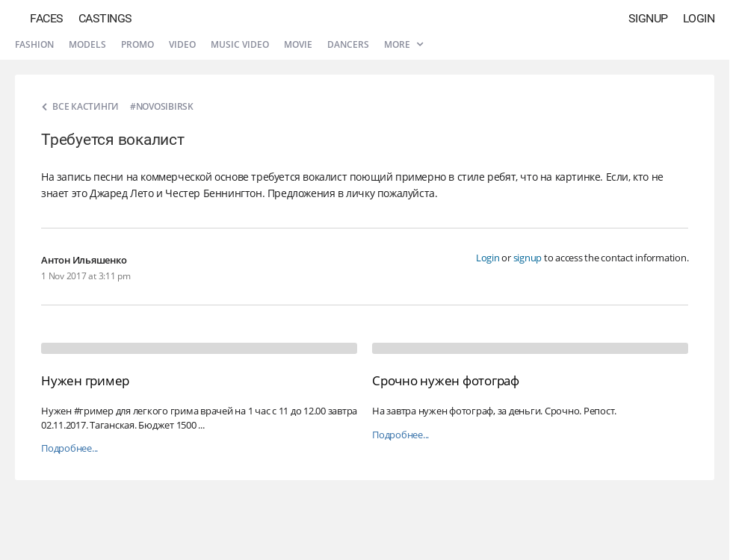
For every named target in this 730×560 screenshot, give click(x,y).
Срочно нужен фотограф (446, 380)
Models (87, 44)
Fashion (34, 44)
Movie (298, 44)
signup (528, 258)
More (403, 44)
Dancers (348, 44)
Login (699, 18)
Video (182, 44)
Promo (137, 44)
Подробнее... (69, 448)
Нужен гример (85, 380)
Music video (240, 44)
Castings (105, 18)
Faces (47, 18)
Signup (648, 18)
